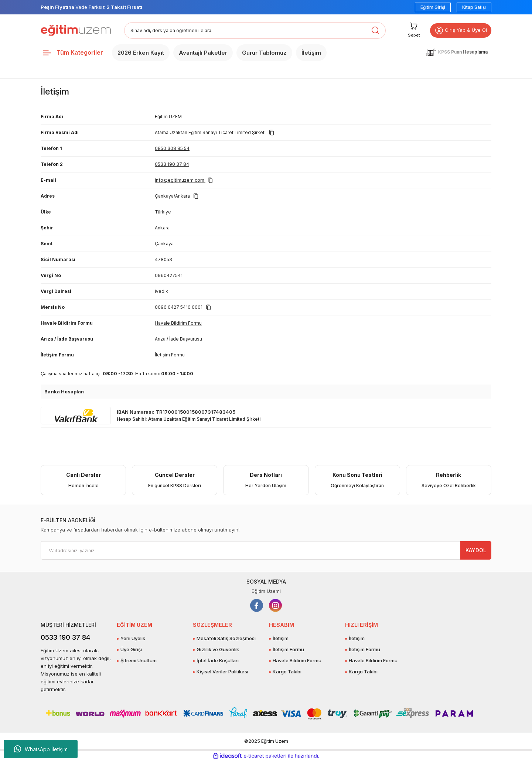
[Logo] (76, 30)
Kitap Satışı (474, 7)
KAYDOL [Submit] (476, 550)
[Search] (255, 30)
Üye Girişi (131, 649)
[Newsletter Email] (266, 550)
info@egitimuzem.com (180, 180)
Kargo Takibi (287, 672)
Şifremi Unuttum (139, 660)
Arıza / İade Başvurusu (178, 339)
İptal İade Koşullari (218, 660)
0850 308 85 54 (172, 148)
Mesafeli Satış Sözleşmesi (226, 638)
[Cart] (410, 30)
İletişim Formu (170, 355)
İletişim (281, 638)
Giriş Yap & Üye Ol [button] (459, 30)
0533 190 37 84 (172, 164)
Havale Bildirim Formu (178, 323)
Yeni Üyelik (133, 638)
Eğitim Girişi (433, 7)
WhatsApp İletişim (41, 749)
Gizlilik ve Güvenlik (218, 649)
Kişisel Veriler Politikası (222, 672)
